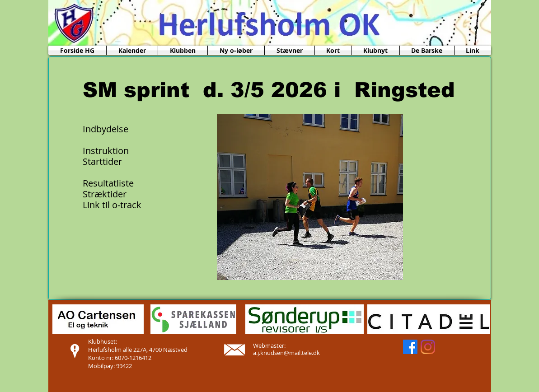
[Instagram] (428, 347)
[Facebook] (410, 347)
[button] (183, 50)
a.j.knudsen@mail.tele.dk (286, 353)
